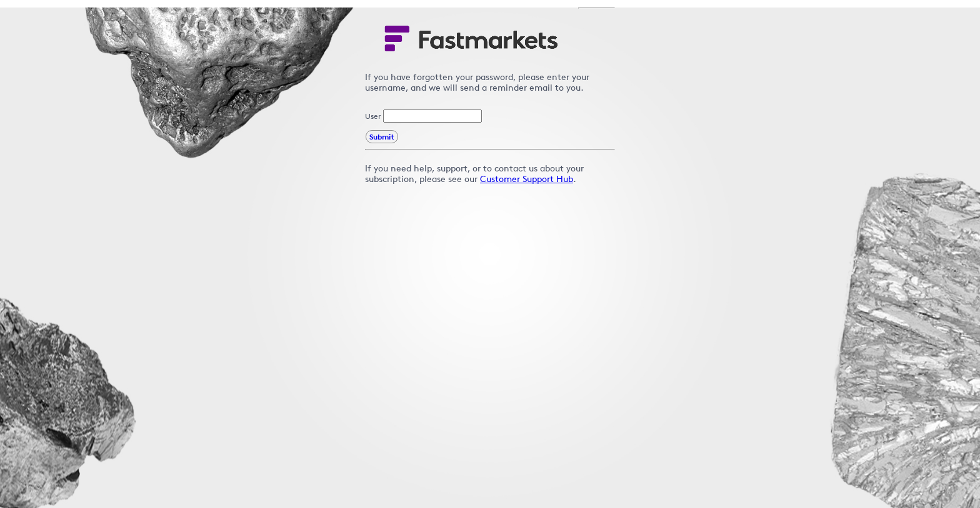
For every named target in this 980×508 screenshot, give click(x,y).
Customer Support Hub (527, 179)
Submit (382, 137)
